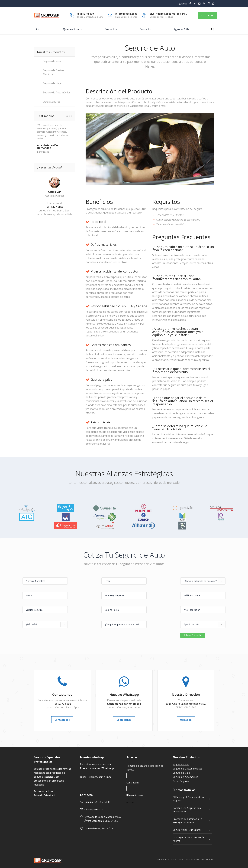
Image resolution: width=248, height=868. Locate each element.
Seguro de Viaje (181, 773)
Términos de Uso (43, 791)
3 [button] (71, 116)
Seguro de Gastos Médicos (188, 769)
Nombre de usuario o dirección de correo (145, 768)
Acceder (130, 802)
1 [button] (67, 116)
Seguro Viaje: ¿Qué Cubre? (187, 830)
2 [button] (69, 116)
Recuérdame (136, 795)
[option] (54, 138)
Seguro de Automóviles (185, 777)
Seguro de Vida (181, 764)
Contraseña (133, 783)
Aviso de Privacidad (44, 795)
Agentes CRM (182, 29)
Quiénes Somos (72, 29)
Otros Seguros (181, 781)
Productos (111, 29)
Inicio (37, 29)
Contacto (145, 29)
